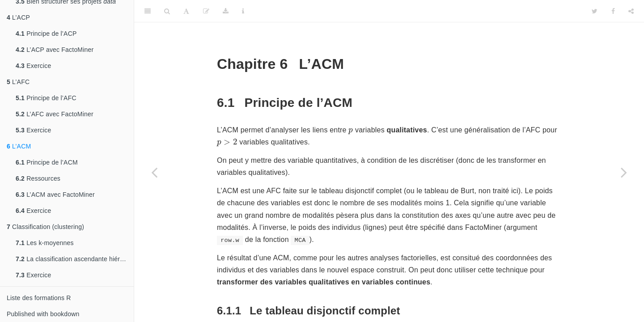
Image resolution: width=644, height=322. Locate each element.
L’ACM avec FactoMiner (55, 195)
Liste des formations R (39, 298)
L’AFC (18, 82)
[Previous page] (154, 172)
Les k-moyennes (45, 243)
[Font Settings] (186, 11)
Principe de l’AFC (46, 98)
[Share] (631, 11)
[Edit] (206, 11)
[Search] (167, 11)
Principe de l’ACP (46, 34)
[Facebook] (613, 11)
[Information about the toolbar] (243, 11)
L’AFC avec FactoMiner (55, 114)
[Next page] (624, 172)
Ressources (38, 178)
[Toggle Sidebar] (148, 11)
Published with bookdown (43, 314)
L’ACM (19, 146)
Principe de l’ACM (47, 162)
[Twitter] (595, 11)
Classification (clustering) (45, 227)
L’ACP (18, 17)
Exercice (33, 66)
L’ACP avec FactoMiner (55, 50)
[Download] (226, 11)
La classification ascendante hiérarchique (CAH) (75, 259)
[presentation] (351, 131)
